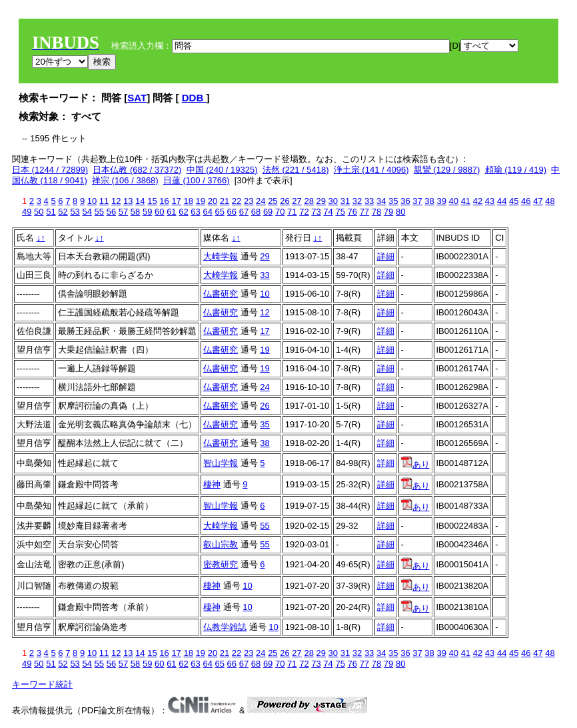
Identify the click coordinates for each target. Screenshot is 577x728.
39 (441, 201)
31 (345, 201)
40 (454, 201)
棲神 (212, 484)
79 (388, 212)
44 (502, 201)
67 (244, 212)
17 (176, 201)
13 (128, 201)
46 (526, 201)
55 (99, 212)
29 (321, 201)
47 (538, 201)
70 (280, 212)
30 (333, 201)
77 (364, 212)
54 (87, 212)
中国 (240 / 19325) (222, 170)
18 (188, 201)
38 (429, 201)
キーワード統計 (42, 684)
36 (405, 201)
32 (357, 201)
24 (261, 201)
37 (417, 201)
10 (92, 201)
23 (249, 201)
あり (415, 464)
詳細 (386, 256)
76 (352, 212)
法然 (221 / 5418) (296, 170)
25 (273, 201)
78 (376, 212)
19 (201, 201)
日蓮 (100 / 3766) (197, 180)
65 (220, 212)
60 (159, 212)
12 (116, 201)
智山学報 (221, 463)
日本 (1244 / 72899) (50, 170)
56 (111, 212)
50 (39, 212)
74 (328, 212)
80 (400, 212)
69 (268, 212)
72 (304, 212)
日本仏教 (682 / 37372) (137, 170)
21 (225, 201)
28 (308, 201)
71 (292, 212)
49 (27, 212)
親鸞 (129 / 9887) (447, 170)
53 (75, 212)
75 (340, 212)
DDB (194, 98)
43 (490, 201)
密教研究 (221, 564)
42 (478, 201)
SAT (137, 98)
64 (207, 212)
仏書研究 (221, 294)
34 (381, 201)
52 (63, 212)
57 (123, 212)
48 (550, 201)
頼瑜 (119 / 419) (516, 170)
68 (256, 212)
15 (152, 201)
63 (195, 212)
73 (316, 212)
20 (213, 201)
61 (171, 212)
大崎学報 (221, 256)
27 (296, 201)
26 (285, 201)
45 (514, 201)
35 (393, 201)
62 (183, 212)
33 (369, 201)
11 (104, 201)
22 (237, 201)
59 (147, 212)
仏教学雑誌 (225, 627)
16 (164, 201)
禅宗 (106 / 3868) (125, 180)
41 (466, 201)
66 (232, 212)
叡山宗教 (221, 544)
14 (140, 201)
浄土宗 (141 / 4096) (371, 170)
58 (135, 212)
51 (51, 212)
